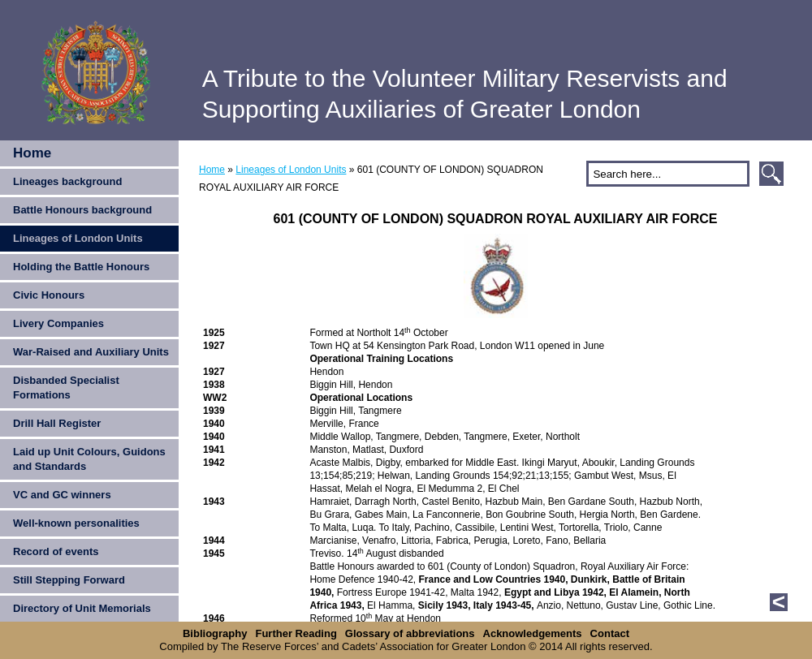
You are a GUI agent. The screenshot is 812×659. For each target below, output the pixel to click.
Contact (610, 633)
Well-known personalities (76, 523)
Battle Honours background (82, 210)
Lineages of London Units (78, 238)
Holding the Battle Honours (81, 267)
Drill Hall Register (57, 423)
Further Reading (296, 633)
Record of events (56, 551)
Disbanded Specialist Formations (66, 388)
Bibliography (215, 633)
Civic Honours (49, 295)
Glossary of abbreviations (410, 633)
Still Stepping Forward (69, 580)
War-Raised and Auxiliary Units (91, 352)
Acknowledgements (533, 633)
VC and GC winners (62, 495)
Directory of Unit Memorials (82, 608)
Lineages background (67, 181)
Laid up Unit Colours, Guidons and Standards (89, 459)
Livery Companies (58, 323)
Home (32, 153)
